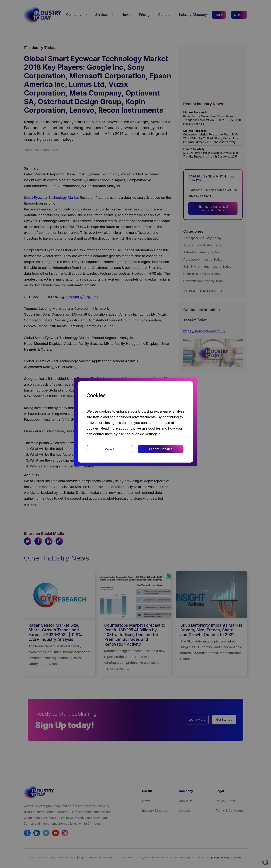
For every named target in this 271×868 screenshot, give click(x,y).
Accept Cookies (160, 449)
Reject (110, 449)
